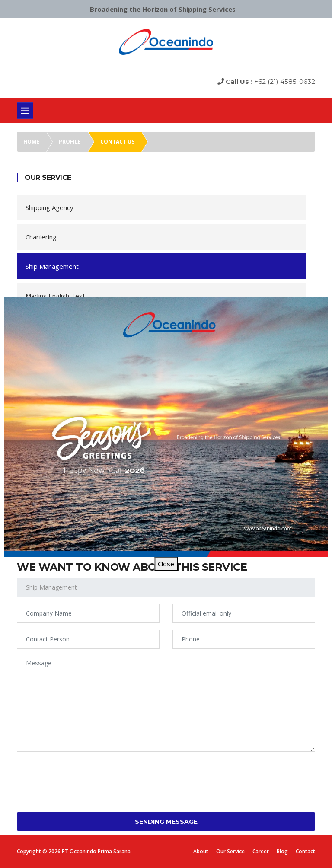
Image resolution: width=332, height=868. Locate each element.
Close (166, 564)
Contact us (117, 142)
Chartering (41, 237)
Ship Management (52, 266)
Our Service (230, 851)
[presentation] (83, 775)
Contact (305, 851)
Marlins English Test (55, 296)
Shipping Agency (49, 207)
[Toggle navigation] (25, 111)
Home (31, 142)
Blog (282, 851)
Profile (70, 142)
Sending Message (166, 822)
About (201, 851)
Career (261, 851)
